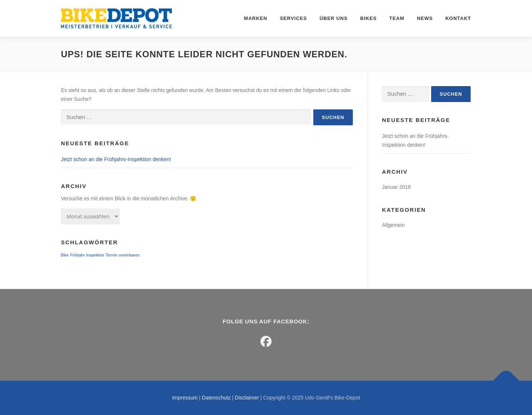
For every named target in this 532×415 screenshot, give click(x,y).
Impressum (185, 398)
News (425, 18)
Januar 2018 (396, 187)
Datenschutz (216, 398)
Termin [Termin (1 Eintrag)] (112, 255)
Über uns (334, 18)
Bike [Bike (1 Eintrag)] (65, 255)
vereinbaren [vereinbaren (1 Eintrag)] (129, 255)
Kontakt (458, 18)
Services (293, 18)
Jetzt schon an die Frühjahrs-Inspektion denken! (116, 159)
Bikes (369, 18)
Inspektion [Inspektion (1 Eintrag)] (95, 255)
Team (397, 18)
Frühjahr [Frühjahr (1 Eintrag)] (78, 255)
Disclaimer (247, 398)
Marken (255, 18)
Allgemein (393, 225)
